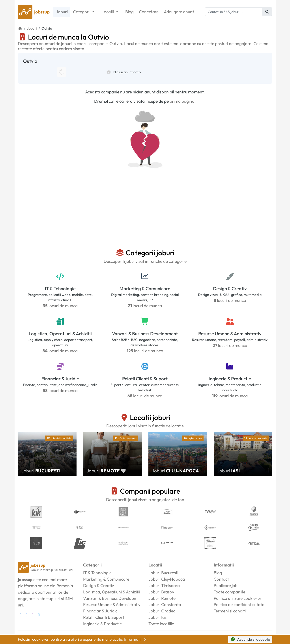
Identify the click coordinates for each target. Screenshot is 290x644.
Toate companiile (229, 592)
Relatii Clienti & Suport (145, 379)
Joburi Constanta (165, 604)
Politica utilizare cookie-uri (238, 598)
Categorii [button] (82, 12)
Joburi (62, 12)
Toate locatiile (161, 624)
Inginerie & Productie (230, 379)
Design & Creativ (230, 288)
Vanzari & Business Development (145, 333)
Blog (129, 12)
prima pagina (182, 101)
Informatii (136, 639)
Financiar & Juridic (60, 379)
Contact (221, 579)
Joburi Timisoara (164, 585)
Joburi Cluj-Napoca (167, 579)
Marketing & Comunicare (145, 288)
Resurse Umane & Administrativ (230, 333)
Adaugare (179, 12)
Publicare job (226, 585)
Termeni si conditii (230, 611)
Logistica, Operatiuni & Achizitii (60, 333)
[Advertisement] (145, 215)
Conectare (149, 12)
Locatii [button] (108, 12)
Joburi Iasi (158, 617)
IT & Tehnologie (60, 288)
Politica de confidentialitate (239, 604)
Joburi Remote (162, 598)
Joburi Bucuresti (163, 573)
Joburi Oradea (162, 611)
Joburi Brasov (161, 592)
